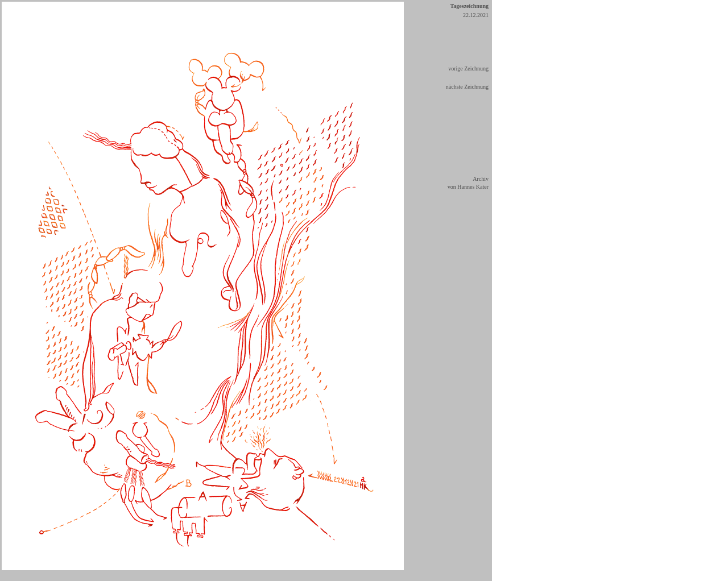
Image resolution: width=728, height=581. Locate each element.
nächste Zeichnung (467, 87)
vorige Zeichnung (468, 69)
